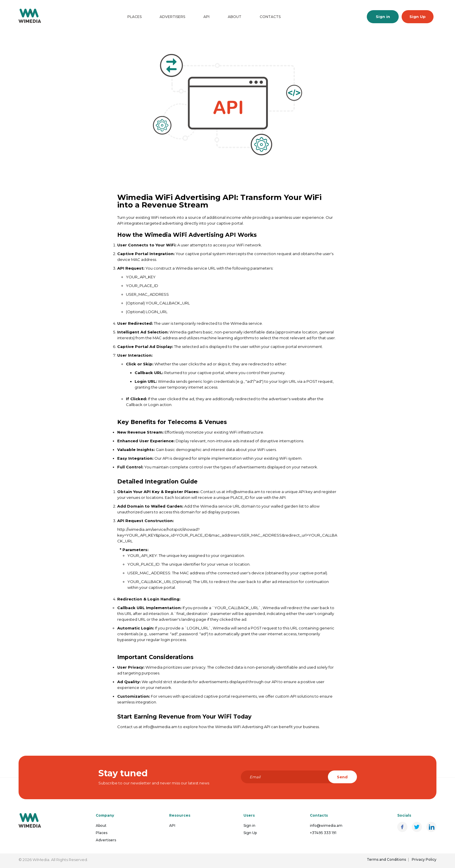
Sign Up (418, 17)
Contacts (270, 17)
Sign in (383, 17)
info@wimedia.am (326, 825)
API (206, 17)
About (235, 17)
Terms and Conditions (386, 859)
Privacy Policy (424, 859)
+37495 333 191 (323, 833)
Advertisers (172, 17)
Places (134, 17)
